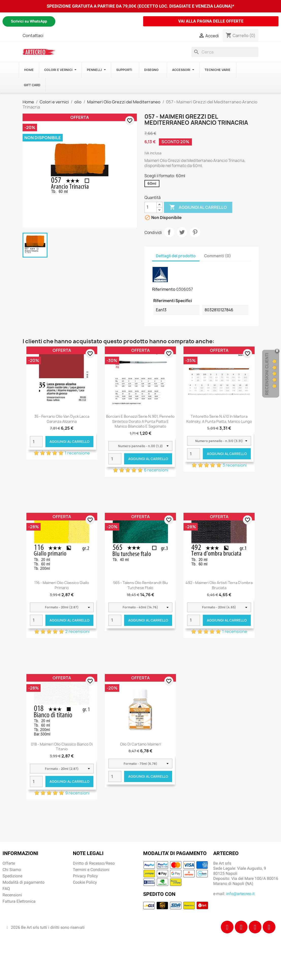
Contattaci (33, 35)
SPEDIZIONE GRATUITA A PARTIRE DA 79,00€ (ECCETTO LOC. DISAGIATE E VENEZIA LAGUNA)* (140, 6)
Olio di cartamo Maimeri (140, 744)
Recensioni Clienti (267, 374)
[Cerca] (225, 52)
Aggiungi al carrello (198, 207)
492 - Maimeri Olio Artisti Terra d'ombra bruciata (219, 585)
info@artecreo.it (240, 894)
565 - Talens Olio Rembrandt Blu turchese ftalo (140, 585)
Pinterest (195, 232)
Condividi (169, 232)
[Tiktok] (255, 927)
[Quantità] (151, 207)
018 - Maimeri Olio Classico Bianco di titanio (62, 747)
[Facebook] (227, 927)
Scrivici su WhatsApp (29, 21)
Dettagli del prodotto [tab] (176, 256)
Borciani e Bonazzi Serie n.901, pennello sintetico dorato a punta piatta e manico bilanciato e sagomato (140, 421)
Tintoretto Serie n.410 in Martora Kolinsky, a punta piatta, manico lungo (219, 419)
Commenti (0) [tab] (218, 256)
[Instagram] (241, 927)
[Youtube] (269, 927)
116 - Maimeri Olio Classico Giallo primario (62, 585)
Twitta (182, 232)
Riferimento (164, 289)
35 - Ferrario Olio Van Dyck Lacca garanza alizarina (62, 419)
